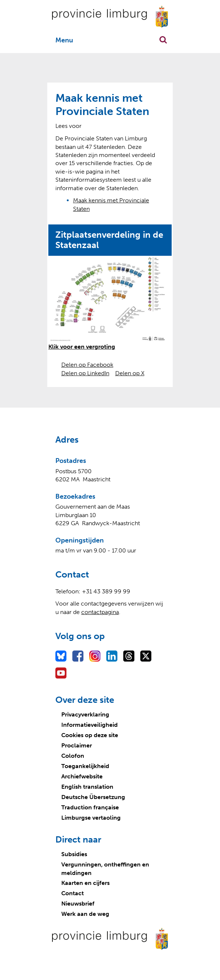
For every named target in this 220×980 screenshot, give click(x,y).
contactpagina (100, 612)
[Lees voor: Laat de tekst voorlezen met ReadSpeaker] (68, 126)
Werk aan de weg (85, 914)
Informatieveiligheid (90, 725)
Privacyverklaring (85, 714)
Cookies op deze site (90, 735)
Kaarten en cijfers (85, 883)
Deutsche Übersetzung (93, 797)
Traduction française (90, 807)
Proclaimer (77, 745)
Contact (73, 893)
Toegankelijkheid (85, 766)
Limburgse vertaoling (91, 818)
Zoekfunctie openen (163, 40)
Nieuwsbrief (78, 904)
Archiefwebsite (82, 776)
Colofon (73, 756)
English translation (87, 787)
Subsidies (74, 854)
